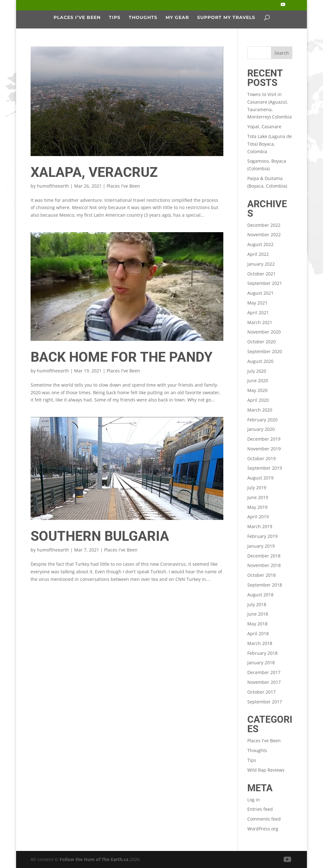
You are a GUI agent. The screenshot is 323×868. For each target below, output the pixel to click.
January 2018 (261, 663)
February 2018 (262, 653)
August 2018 (260, 595)
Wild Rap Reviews (266, 770)
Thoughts (143, 18)
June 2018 (258, 614)
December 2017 (264, 672)
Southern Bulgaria (100, 536)
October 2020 (261, 342)
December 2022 (264, 225)
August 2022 (260, 244)
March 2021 (260, 322)
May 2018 (257, 624)
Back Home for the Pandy (122, 357)
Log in (254, 800)
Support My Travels (226, 18)
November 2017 (264, 682)
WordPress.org (263, 829)
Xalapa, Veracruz (94, 172)
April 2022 (258, 254)
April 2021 (258, 313)
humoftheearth (53, 186)
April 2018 (258, 633)
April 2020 (258, 400)
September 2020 (265, 351)
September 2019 (265, 468)
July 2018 (257, 604)
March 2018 (260, 643)
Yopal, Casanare (264, 127)
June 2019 (258, 497)
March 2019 (260, 526)
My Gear (177, 18)
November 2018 (264, 565)
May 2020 (257, 390)
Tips (115, 18)
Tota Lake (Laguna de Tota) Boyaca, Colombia (270, 144)
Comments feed (264, 819)
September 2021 (265, 283)
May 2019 (257, 507)
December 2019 (264, 439)
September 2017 (265, 702)
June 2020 (258, 380)
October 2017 (261, 692)
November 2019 (264, 449)
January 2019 (261, 546)
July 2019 (257, 488)
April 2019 (258, 517)
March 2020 (260, 410)
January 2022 (261, 264)
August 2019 (260, 478)
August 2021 (260, 293)
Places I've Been (123, 186)
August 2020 (260, 361)
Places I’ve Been (77, 18)
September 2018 (265, 585)
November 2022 (264, 235)
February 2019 (262, 536)
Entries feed (260, 809)
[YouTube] (283, 6)
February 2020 (262, 420)
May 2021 (257, 303)
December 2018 (264, 556)
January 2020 (261, 429)
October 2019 (261, 458)
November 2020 (264, 332)
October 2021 (261, 274)
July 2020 (257, 371)
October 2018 (261, 575)
